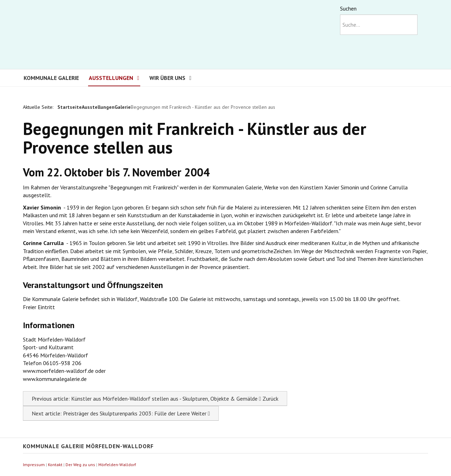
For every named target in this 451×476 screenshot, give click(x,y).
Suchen (348, 8)
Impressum (34, 465)
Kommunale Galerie (51, 78)
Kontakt (55, 465)
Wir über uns (167, 78)
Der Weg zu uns (80, 465)
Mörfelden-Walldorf (117, 465)
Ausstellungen (111, 78)
